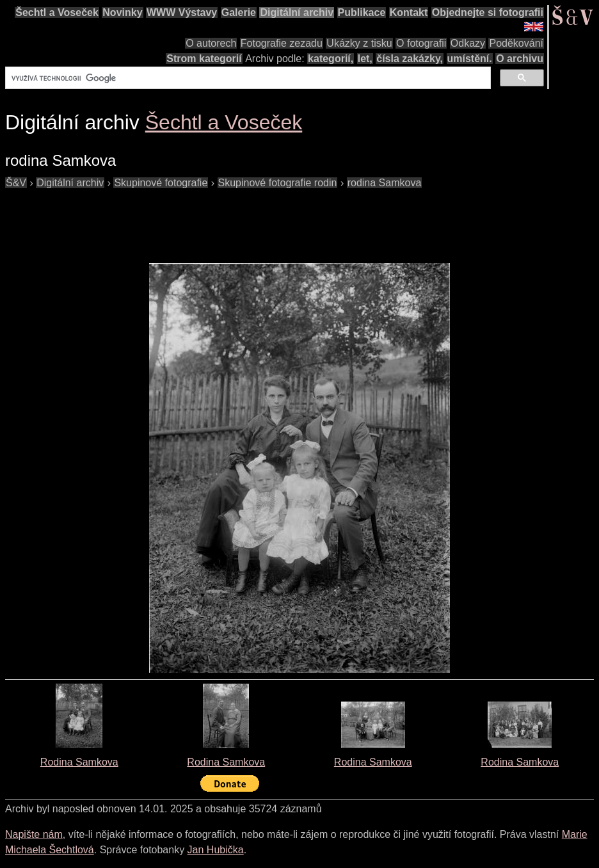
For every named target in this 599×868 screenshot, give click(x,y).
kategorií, (331, 59)
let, (365, 59)
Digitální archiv (297, 12)
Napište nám (34, 834)
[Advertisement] (238, 220)
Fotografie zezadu (282, 43)
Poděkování (516, 43)
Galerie (239, 12)
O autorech (211, 43)
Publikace (362, 12)
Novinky (122, 12)
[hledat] (247, 78)
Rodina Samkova (79, 762)
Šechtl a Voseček (57, 12)
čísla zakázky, (410, 59)
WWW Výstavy (182, 12)
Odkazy (468, 43)
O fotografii (421, 43)
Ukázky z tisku (359, 43)
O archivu (520, 59)
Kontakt (409, 12)
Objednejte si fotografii (488, 12)
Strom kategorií (204, 59)
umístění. (470, 59)
